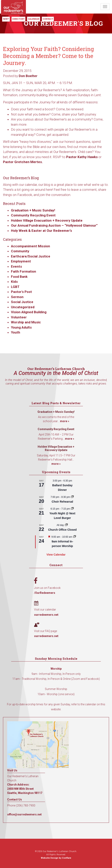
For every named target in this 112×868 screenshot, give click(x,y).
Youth (16, 332)
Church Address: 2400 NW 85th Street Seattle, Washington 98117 (25, 789)
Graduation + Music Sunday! (33, 210)
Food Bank (19, 277)
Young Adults (21, 327)
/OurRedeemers (45, 593)
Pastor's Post (21, 292)
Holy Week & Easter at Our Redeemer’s (41, 231)
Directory (18, 19)
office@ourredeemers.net (24, 814)
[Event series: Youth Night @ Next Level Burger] (72, 509)
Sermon (17, 297)
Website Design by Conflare (56, 858)
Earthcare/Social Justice (31, 256)
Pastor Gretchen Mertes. (23, 162)
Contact (48, 19)
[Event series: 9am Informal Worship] (75, 537)
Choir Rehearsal (62, 502)
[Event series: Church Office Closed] (66, 525)
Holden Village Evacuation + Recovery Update (47, 220)
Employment (21, 261)
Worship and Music (26, 322)
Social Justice (22, 302)
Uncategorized (23, 307)
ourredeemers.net (46, 615)
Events (16, 266)
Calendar (34, 19)
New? (6, 19)
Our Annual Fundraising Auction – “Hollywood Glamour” (54, 225)
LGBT (15, 287)
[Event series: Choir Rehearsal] (72, 497)
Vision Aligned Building (29, 312)
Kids (14, 282)
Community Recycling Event (33, 215)
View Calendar (56, 555)
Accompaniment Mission (30, 246)
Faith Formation (24, 271)
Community (20, 251)
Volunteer (19, 317)
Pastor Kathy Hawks (82, 157)
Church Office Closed (62, 530)
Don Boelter (28, 76)
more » (65, 421)
